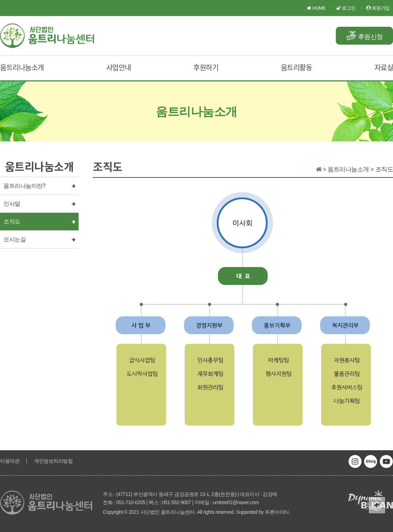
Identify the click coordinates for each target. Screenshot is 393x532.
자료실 (384, 67)
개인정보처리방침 (53, 461)
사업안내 (119, 67)
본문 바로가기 (0, 0)
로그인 (346, 8)
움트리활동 (297, 67)
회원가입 (378, 8)
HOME (316, 8)
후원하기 (206, 67)
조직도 (12, 222)
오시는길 (15, 239)
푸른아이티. (277, 512)
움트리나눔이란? (24, 186)
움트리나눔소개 (22, 67)
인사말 (12, 204)
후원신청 (370, 37)
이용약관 (10, 461)
